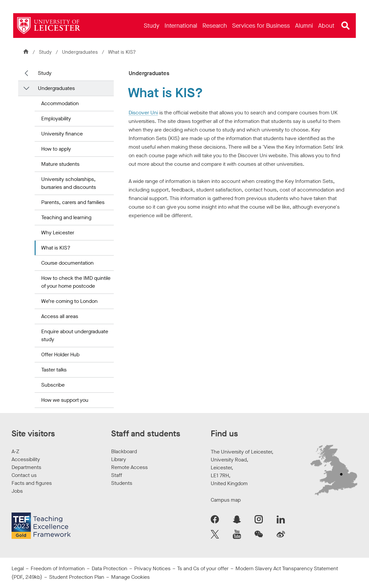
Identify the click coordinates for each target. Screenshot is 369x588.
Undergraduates (80, 52)
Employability (56, 118)
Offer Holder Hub (60, 354)
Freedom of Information (58, 568)
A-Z (15, 451)
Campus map (226, 500)
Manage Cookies (130, 577)
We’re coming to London (69, 301)
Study (45, 52)
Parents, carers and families (73, 202)
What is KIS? (56, 248)
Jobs (17, 491)
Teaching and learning (66, 217)
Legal (18, 568)
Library (119, 459)
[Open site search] (346, 26)
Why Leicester (58, 233)
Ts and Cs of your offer (203, 568)
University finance (62, 134)
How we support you (65, 400)
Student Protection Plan (77, 577)
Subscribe (53, 385)
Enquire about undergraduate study (75, 335)
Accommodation (60, 103)
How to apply (56, 149)
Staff (117, 475)
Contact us (24, 475)
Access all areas (60, 316)
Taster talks (54, 370)
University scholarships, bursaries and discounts (69, 183)
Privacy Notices (152, 568)
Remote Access (129, 467)
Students (122, 483)
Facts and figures (32, 483)
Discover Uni (143, 113)
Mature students (60, 164)
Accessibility (26, 459)
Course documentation (67, 263)
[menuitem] (152, 26)
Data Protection (109, 568)
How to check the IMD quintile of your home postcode (76, 282)
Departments (26, 467)
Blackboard (124, 451)
